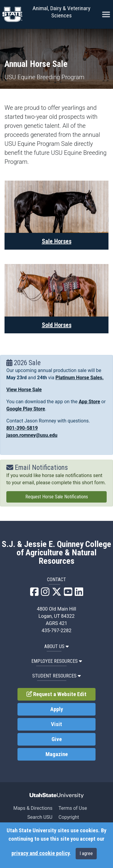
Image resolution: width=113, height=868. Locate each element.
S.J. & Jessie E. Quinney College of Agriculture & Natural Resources (56, 553)
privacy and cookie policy (40, 853)
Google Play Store (26, 409)
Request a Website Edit (57, 694)
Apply (57, 709)
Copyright (69, 817)
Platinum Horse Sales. (80, 378)
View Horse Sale (24, 390)
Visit (56, 724)
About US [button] (56, 646)
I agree (86, 853)
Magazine (57, 754)
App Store (89, 402)
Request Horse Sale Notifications (57, 497)
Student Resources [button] (56, 676)
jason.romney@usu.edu (32, 435)
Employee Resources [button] (57, 661)
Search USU (40, 817)
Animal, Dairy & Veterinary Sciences (61, 12)
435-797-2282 (56, 631)
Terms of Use (73, 808)
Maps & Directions (33, 808)
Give (57, 739)
